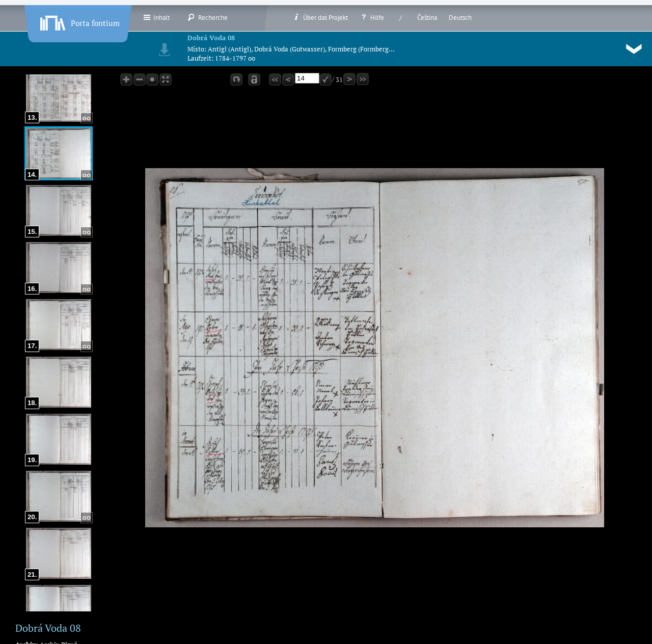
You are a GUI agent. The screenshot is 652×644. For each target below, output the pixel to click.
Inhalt (156, 17)
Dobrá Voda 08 (211, 38)
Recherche (208, 17)
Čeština (427, 18)
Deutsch (460, 18)
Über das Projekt (320, 17)
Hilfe (372, 17)
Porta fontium (79, 21)
